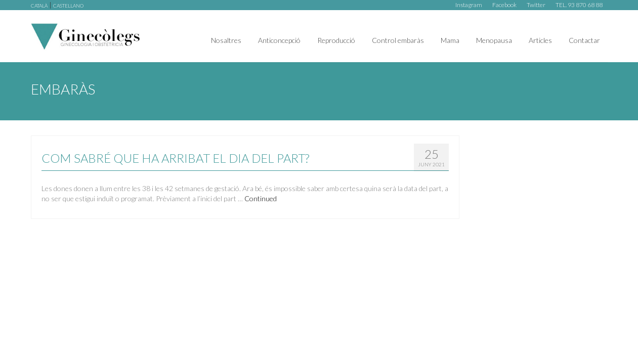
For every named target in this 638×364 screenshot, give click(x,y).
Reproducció (336, 40)
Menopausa (494, 40)
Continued (261, 198)
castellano (68, 6)
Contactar (584, 40)
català (39, 6)
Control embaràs (398, 40)
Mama (450, 40)
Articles (540, 40)
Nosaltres (226, 40)
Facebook (504, 5)
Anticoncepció (279, 40)
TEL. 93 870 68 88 (579, 5)
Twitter (536, 5)
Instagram (469, 5)
